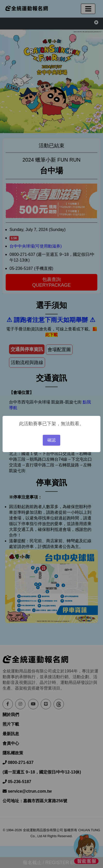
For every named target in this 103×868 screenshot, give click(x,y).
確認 (51, 440)
